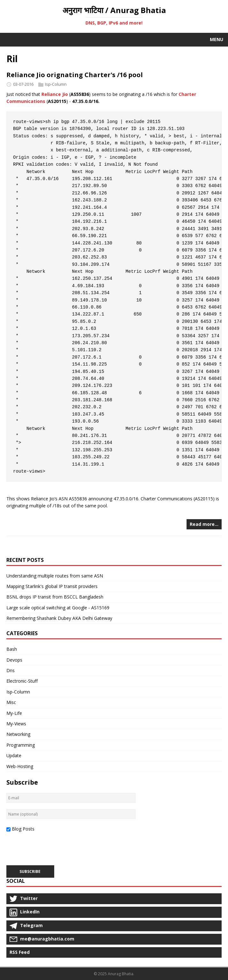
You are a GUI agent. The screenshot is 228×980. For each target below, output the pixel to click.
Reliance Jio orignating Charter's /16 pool (75, 75)
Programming (21, 745)
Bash (12, 649)
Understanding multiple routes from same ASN (55, 576)
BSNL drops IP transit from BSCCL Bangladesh (55, 597)
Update (14, 755)
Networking (18, 734)
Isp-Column (56, 84)
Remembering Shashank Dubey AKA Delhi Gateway (59, 618)
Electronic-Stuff (22, 681)
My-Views (16, 724)
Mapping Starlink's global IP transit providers (52, 586)
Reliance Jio (55, 94)
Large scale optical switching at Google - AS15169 (58, 608)
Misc (11, 702)
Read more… (204, 524)
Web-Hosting (20, 766)
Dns (11, 670)
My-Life (14, 713)
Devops (14, 660)
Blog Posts (23, 829)
